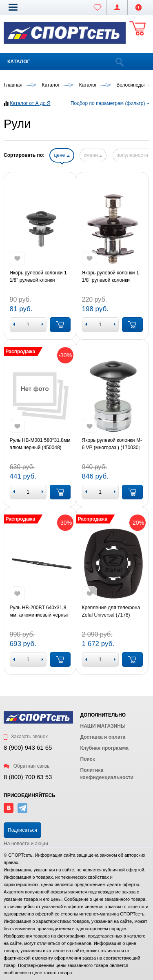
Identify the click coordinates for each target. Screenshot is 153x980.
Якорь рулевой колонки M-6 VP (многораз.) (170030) (112, 444)
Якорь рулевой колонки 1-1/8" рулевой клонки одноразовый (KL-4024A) (39, 277)
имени (93, 155)
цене (62, 155)
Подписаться (22, 830)
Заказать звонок (26, 737)
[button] (13, 7)
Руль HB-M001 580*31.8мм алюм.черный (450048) (40, 444)
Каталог (19, 62)
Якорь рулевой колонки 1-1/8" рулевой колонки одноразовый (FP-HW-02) (111, 277)
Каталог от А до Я (30, 103)
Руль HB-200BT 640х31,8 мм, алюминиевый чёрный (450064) (40, 612)
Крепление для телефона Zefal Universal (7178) (111, 611)
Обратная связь (27, 766)
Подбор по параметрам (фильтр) (110, 103)
